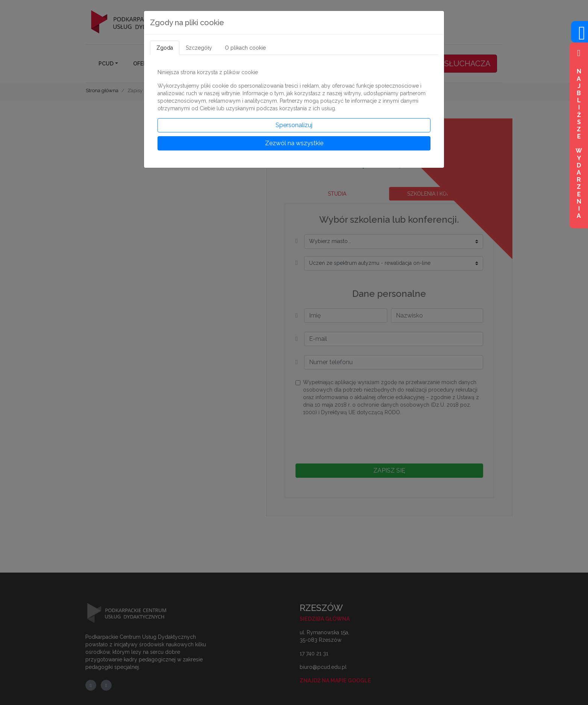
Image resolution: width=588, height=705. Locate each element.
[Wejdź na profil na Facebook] (580, 38)
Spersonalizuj (294, 125)
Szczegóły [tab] (199, 48)
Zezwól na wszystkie (294, 143)
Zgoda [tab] (165, 48)
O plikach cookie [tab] (245, 48)
